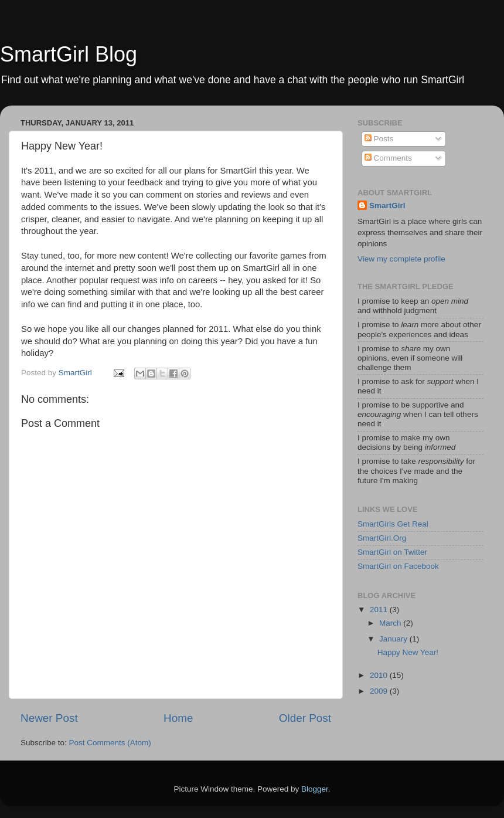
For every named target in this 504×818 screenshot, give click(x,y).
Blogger (315, 789)
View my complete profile (401, 259)
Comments (388, 158)
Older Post (305, 718)
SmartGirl (387, 206)
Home (178, 718)
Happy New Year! (408, 652)
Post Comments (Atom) (110, 743)
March (391, 623)
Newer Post (49, 718)
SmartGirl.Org (382, 538)
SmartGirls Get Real (393, 524)
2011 (380, 610)
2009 (380, 691)
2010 (380, 675)
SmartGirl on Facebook (398, 566)
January (394, 639)
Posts (379, 139)
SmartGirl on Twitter (392, 552)
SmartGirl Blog (69, 54)
